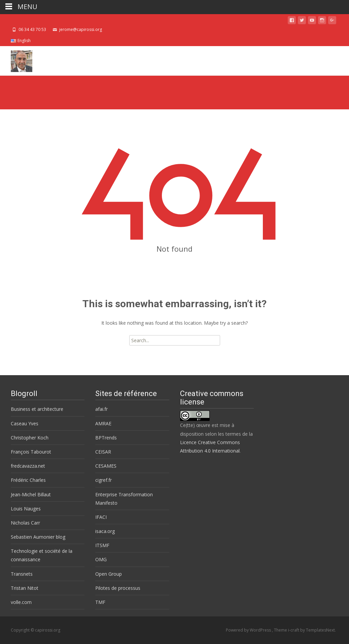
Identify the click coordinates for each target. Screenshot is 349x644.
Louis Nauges (26, 509)
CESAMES (106, 466)
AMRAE (103, 423)
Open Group (109, 574)
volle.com (21, 602)
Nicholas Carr (25, 523)
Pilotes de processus (118, 588)
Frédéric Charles (28, 480)
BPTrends (106, 438)
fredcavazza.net (28, 466)
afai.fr (101, 409)
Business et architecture (37, 409)
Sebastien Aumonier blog (38, 537)
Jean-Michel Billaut (31, 494)
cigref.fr (103, 480)
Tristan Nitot (25, 588)
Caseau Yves (25, 423)
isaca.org (105, 531)
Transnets (22, 574)
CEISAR (103, 452)
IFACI (101, 517)
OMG (101, 559)
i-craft (294, 630)
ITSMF (102, 545)
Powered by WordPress (249, 630)
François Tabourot (31, 452)
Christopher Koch (30, 438)
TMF (100, 602)
